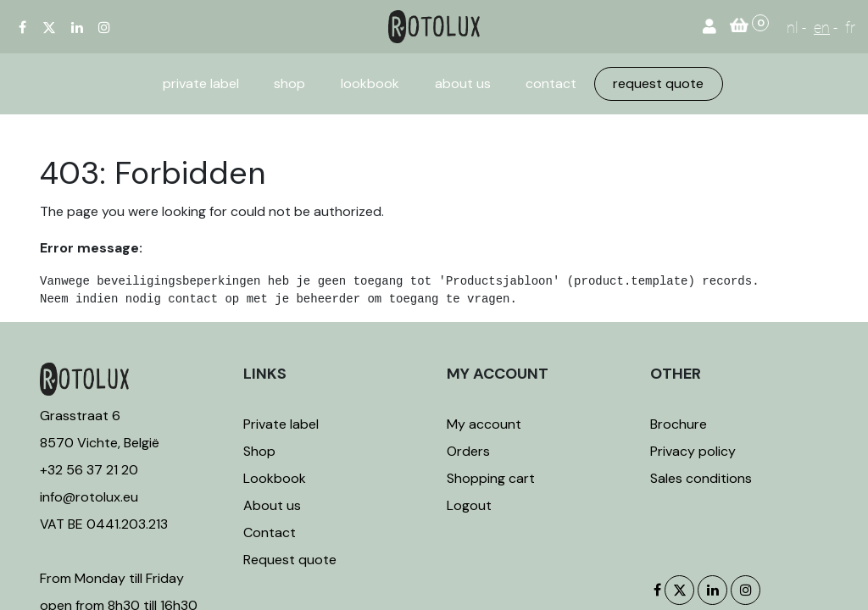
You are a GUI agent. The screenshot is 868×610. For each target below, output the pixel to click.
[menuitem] (201, 84)
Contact (270, 532)
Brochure (679, 424)
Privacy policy (693, 451)
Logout (469, 505)
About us (272, 505)
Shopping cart (491, 478)
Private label (283, 424)
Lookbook (275, 478)
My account (484, 424)
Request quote (290, 560)
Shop (259, 451)
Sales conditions (701, 478)
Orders (468, 451)
